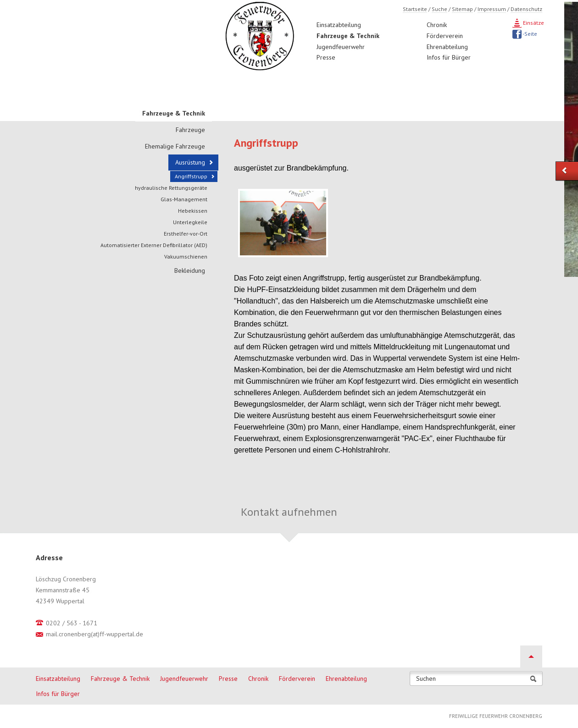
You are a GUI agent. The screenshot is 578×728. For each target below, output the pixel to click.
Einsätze (533, 23)
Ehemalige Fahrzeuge (175, 146)
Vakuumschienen (186, 256)
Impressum (492, 9)
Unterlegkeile (190, 222)
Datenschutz (526, 9)
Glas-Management (184, 199)
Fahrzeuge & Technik (348, 36)
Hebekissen (193, 211)
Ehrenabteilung (447, 47)
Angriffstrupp (191, 176)
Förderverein (445, 36)
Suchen (426, 679)
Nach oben (531, 656)
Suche (439, 9)
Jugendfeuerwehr (341, 47)
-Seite (529, 34)
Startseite (415, 9)
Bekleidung (190, 270)
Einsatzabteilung (339, 25)
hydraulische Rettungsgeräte (171, 188)
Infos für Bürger (449, 57)
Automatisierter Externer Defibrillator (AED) (154, 245)
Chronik (437, 25)
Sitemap (462, 9)
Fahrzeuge (190, 130)
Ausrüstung (190, 162)
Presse (326, 57)
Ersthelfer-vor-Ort (186, 234)
